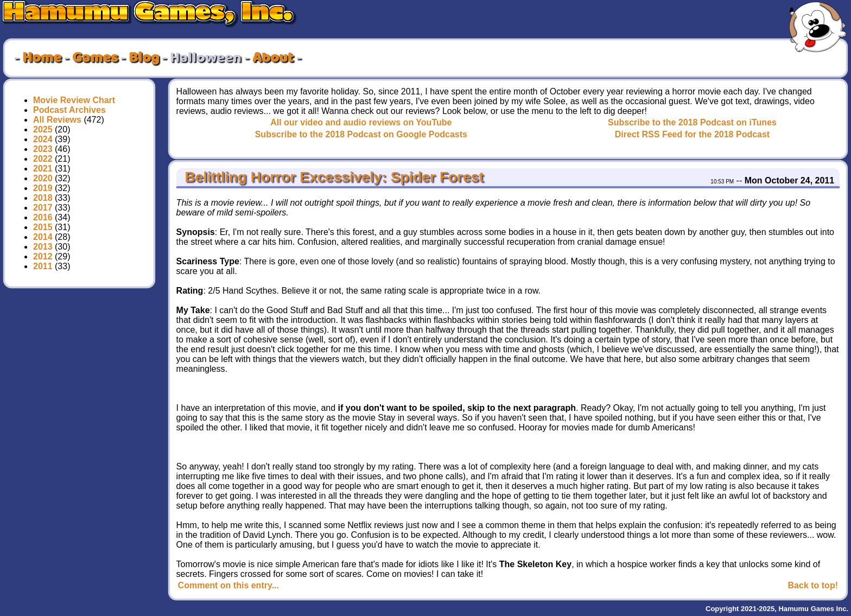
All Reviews (57, 120)
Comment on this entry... (228, 585)
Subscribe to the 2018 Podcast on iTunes (692, 122)
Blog (144, 58)
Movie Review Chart (74, 100)
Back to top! (813, 585)
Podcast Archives (69, 110)
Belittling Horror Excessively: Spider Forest (332, 177)
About (273, 58)
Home (42, 58)
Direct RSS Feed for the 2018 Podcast (692, 134)
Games (95, 58)
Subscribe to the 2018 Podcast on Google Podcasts (361, 134)
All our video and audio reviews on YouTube (361, 122)
